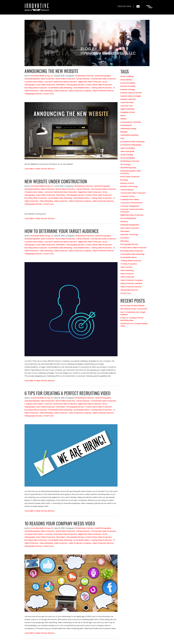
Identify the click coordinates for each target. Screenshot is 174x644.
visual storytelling (128, 158)
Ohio (122, 138)
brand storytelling (128, 83)
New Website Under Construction (56, 181)
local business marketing (131, 122)
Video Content (126, 267)
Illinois (123, 116)
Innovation (125, 238)
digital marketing (127, 109)
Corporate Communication (131, 203)
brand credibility (127, 76)
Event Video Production (46, 85)
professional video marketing (132, 142)
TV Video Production (129, 264)
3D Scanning (125, 164)
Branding (124, 180)
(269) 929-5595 (124, 6)
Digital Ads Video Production (90, 82)
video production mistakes (131, 283)
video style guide (127, 151)
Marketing (124, 241)
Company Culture (128, 196)
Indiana (123, 119)
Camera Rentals (83, 79)
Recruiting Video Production (36, 88)
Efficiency (124, 222)
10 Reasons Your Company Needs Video (60, 523)
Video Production (127, 277)
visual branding (127, 155)
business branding (128, 86)
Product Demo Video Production (99, 85)
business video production (131, 93)
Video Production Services (103, 91)
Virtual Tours (49, 94)
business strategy (128, 89)
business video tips (128, 99)
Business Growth (127, 183)
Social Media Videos (81, 88)
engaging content (128, 112)
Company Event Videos (34, 82)
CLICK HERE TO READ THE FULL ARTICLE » (40, 169)
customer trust (127, 106)
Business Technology (129, 186)
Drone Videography (128, 218)
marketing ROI (126, 125)
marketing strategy (128, 129)
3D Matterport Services (84, 76)
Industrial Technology (129, 235)
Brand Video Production (65, 79)
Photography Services (76, 85)
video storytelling (127, 148)
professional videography (131, 145)
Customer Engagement (130, 206)
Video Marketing (46, 91)
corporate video (127, 102)
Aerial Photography (103, 76)
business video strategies (131, 96)
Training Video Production (101, 88)
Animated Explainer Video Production (40, 79)
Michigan (124, 132)
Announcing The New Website (51, 71)
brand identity (126, 80)
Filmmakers (61, 85)
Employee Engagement (130, 225)
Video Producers (61, 91)
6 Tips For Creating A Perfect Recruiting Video (67, 393)
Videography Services (33, 94)
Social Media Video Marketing (60, 88)
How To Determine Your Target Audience (62, 231)
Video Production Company (80, 91)
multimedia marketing (129, 135)
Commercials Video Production (103, 79)
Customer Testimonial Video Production (61, 82)
